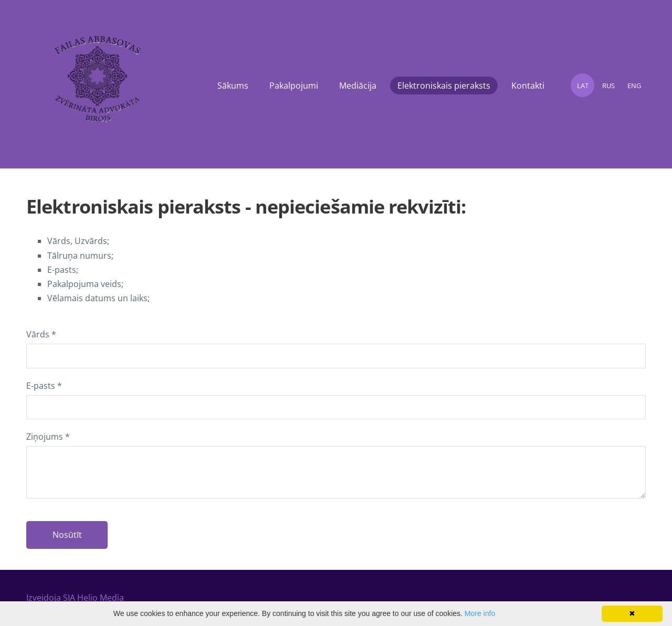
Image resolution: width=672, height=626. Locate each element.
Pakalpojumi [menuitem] (294, 86)
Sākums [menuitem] (233, 86)
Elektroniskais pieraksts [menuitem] (444, 86)
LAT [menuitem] (583, 86)
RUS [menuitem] (608, 86)
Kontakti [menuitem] (528, 86)
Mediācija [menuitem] (358, 86)
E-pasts (44, 386)
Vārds (41, 334)
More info (480, 613)
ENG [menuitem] (634, 86)
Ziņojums (48, 437)
